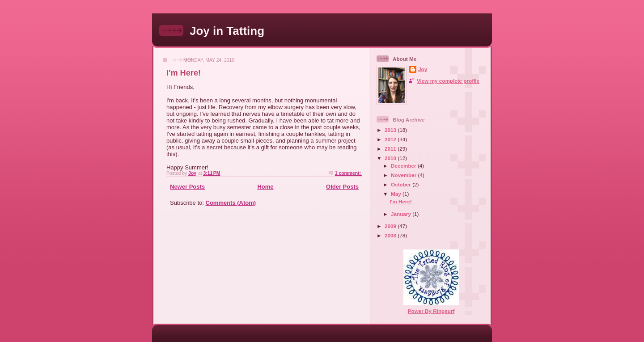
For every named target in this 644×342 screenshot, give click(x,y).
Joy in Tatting (227, 31)
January (402, 214)
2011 (391, 149)
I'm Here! (184, 73)
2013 (391, 130)
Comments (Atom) (231, 203)
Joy (423, 69)
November (404, 175)
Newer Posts (187, 187)
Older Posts (342, 187)
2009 (391, 226)
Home (265, 187)
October (402, 184)
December (404, 166)
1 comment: (349, 173)
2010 (391, 158)
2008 (391, 235)
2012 (391, 139)
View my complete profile (448, 81)
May (397, 194)
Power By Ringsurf (431, 311)
